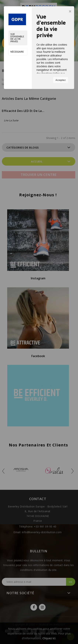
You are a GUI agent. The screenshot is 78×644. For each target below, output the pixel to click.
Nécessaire (17, 52)
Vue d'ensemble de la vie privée (17, 38)
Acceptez (61, 80)
